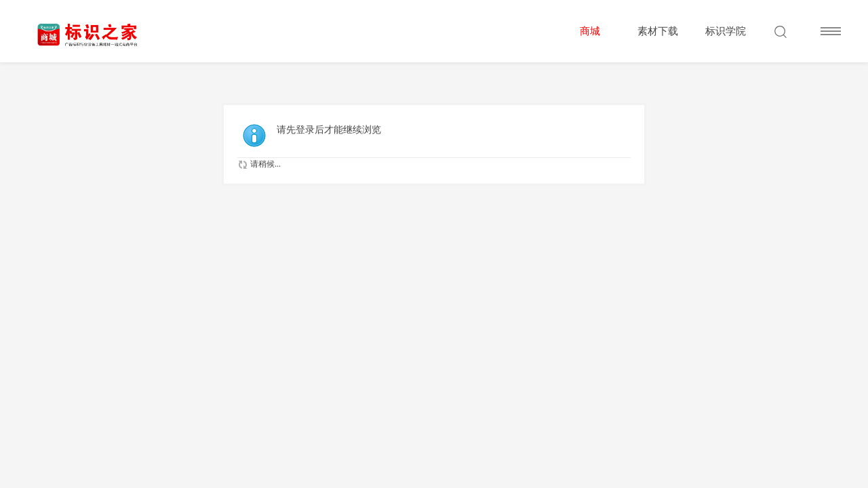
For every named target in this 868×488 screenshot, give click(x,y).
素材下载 (658, 31)
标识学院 (726, 31)
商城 (590, 31)
